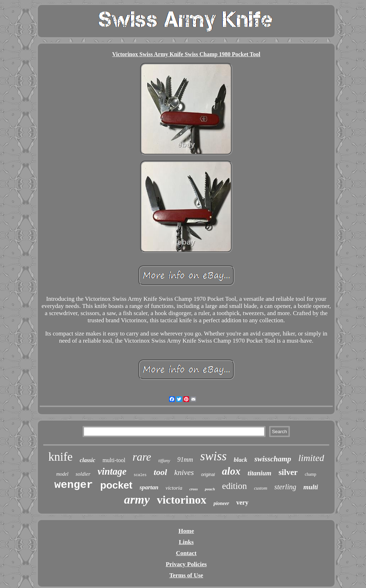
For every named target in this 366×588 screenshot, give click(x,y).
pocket (116, 485)
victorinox (182, 500)
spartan (149, 487)
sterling (285, 487)
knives (184, 472)
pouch (210, 489)
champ (311, 474)
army (137, 499)
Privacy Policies (186, 564)
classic (88, 460)
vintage (112, 471)
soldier (83, 474)
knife (60, 457)
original (208, 475)
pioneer (221, 503)
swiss (213, 456)
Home (186, 531)
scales (140, 475)
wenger (74, 485)
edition (234, 486)
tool (160, 472)
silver (288, 472)
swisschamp (273, 459)
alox (231, 471)
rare (142, 457)
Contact (186, 553)
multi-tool (114, 460)
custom (261, 488)
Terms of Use (186, 575)
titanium (260, 473)
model (62, 474)
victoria (174, 488)
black (241, 460)
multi (311, 487)
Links (186, 542)
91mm (185, 460)
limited (311, 458)
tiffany (164, 460)
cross (194, 489)
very (242, 503)
